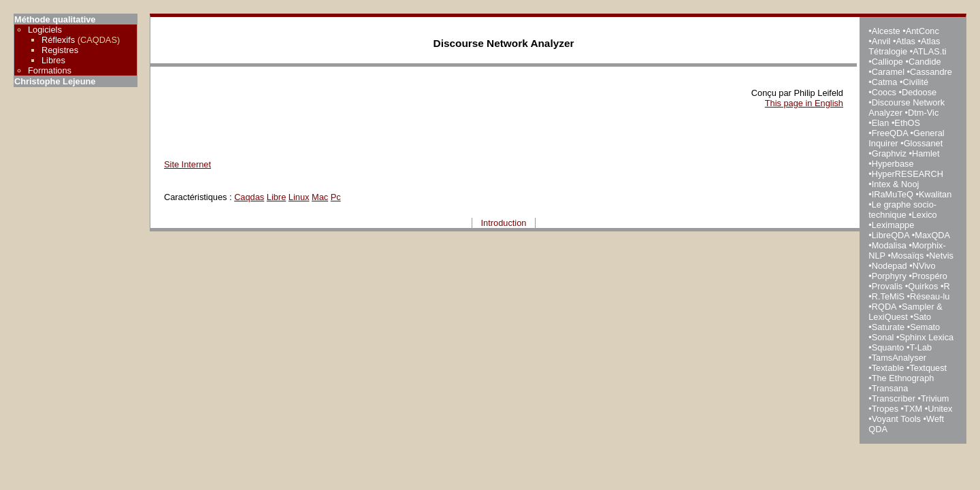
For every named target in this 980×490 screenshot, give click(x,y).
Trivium (935, 398)
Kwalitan (935, 194)
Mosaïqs (907, 256)
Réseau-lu (930, 296)
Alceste (886, 31)
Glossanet (924, 143)
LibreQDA (891, 235)
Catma (885, 82)
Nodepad (889, 266)
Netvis (941, 256)
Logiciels (45, 30)
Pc (336, 197)
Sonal (883, 337)
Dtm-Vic (923, 113)
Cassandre (931, 72)
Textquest (928, 368)
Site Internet (187, 164)
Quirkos (923, 286)
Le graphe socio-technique (902, 210)
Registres (60, 50)
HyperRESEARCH (908, 174)
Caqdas (249, 197)
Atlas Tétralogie (904, 46)
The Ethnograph (903, 378)
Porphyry (889, 276)
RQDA (884, 307)
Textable (888, 368)
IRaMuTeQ (893, 194)
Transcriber (894, 398)
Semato (925, 327)
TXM (913, 409)
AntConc (922, 31)
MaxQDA (932, 235)
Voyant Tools (896, 419)
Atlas (905, 41)
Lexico (925, 215)
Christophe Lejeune (55, 81)
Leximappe (893, 225)
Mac (320, 197)
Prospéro (930, 276)
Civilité (915, 82)
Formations (50, 70)
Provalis (887, 286)
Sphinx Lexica (926, 337)
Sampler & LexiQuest (905, 312)
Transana (890, 388)
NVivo (924, 266)
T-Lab (920, 347)
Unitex (940, 409)
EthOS (907, 123)
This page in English (804, 103)
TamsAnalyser (899, 358)
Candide (925, 62)
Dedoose (919, 92)
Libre (276, 197)
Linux (299, 197)
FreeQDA (890, 133)
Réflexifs (58, 40)
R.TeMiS (888, 296)
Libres (53, 60)
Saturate (888, 327)
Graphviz (889, 153)
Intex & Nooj (896, 184)
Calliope (887, 62)
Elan (881, 123)
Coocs (884, 92)
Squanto (888, 347)
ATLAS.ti (930, 51)
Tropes (885, 409)
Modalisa (889, 245)
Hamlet (926, 153)
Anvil (881, 41)
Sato (922, 317)
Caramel (888, 72)
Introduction (504, 223)
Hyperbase (893, 164)
